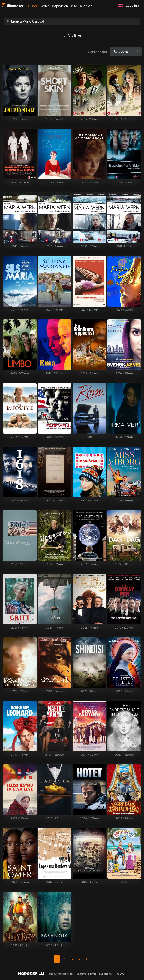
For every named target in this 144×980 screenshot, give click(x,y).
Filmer (33, 6)
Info (74, 6)
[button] (121, 5)
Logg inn (132, 5)
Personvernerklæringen (60, 974)
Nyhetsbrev (106, 974)
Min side (86, 6)
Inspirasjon (60, 6)
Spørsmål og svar (86, 974)
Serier (45, 6)
